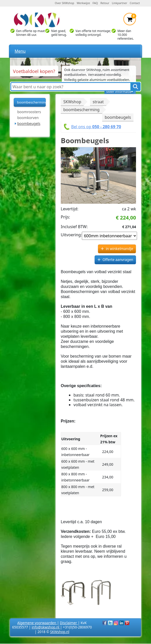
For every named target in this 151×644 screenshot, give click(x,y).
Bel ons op (96, 127)
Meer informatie (119, 92)
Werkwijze (83, 3)
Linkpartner (119, 3)
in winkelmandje (119, 249)
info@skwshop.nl (46, 627)
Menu (20, 51)
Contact (135, 3)
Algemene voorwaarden (37, 623)
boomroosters (29, 112)
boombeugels (29, 123)
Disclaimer (69, 623)
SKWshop (72, 102)
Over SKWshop (64, 3)
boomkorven (28, 118)
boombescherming (31, 102)
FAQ (95, 3)
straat (98, 102)
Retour (105, 3)
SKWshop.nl (60, 632)
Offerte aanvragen (118, 260)
